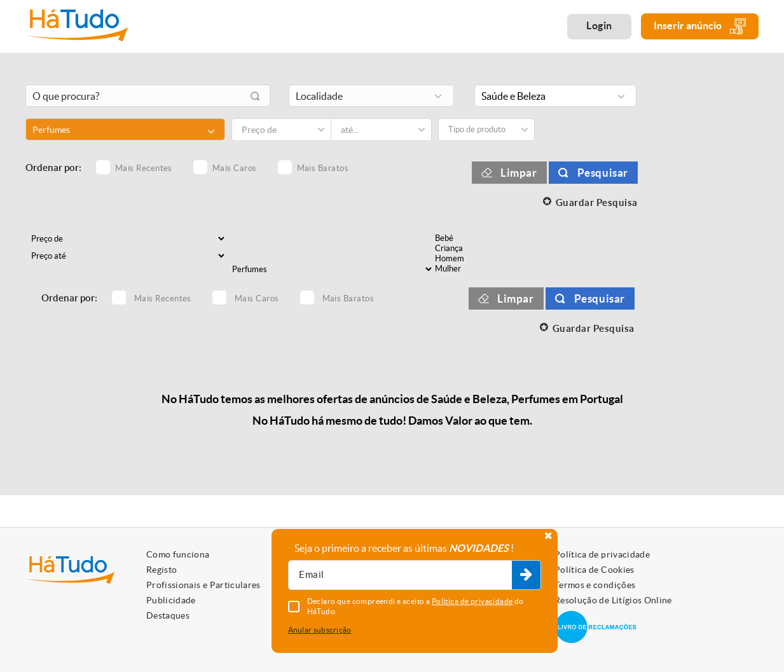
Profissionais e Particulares (203, 585)
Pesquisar (603, 173)
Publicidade (171, 600)
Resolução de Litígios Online (613, 600)
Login (599, 25)
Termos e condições (595, 585)
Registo (162, 570)
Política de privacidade (602, 554)
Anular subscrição (320, 630)
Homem (485, 259)
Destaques (168, 615)
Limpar (519, 173)
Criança (485, 249)
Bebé (485, 238)
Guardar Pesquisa (597, 202)
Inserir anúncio (700, 26)
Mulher (485, 269)
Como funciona (178, 554)
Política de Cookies (595, 570)
